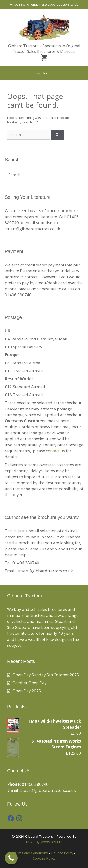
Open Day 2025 (27, 691)
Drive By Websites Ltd (44, 842)
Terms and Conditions (30, 853)
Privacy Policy (62, 853)
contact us (55, 451)
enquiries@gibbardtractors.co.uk (55, 4)
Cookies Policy (44, 858)
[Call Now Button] (11, 858)
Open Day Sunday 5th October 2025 (46, 675)
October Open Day (30, 683)
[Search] (57, 135)
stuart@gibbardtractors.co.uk (48, 790)
